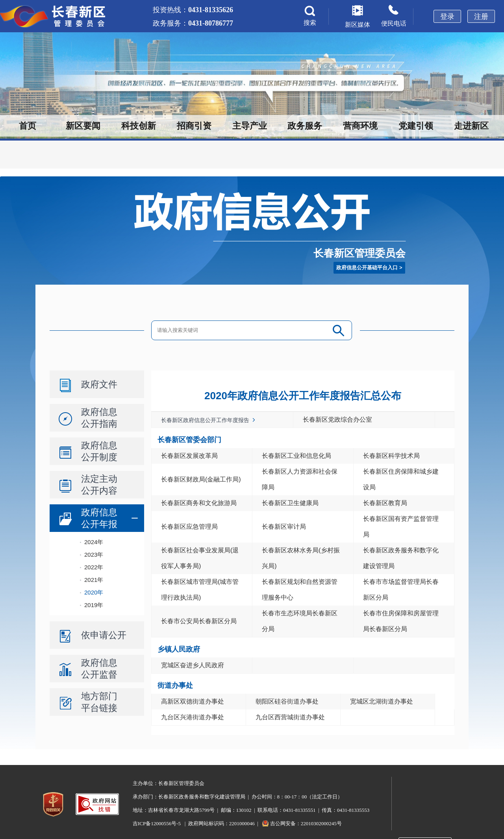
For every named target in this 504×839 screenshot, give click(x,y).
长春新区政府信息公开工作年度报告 (205, 420)
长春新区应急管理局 (189, 527)
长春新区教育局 (385, 503)
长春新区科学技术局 (391, 456)
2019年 (94, 605)
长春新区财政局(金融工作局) (201, 479)
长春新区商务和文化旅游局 (199, 503)
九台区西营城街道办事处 (290, 717)
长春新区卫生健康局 (290, 503)
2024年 (94, 542)
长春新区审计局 (284, 527)
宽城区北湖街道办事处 (382, 701)
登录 (447, 17)
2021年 (94, 580)
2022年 (94, 567)
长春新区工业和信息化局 (296, 456)
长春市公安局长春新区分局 (199, 621)
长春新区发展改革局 (189, 456)
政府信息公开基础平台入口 (367, 268)
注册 (481, 17)
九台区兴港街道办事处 (193, 717)
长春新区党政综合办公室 (337, 419)
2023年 (94, 555)
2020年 (94, 592)
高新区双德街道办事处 (193, 701)
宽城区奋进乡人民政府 (193, 665)
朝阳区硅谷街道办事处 (287, 701)
